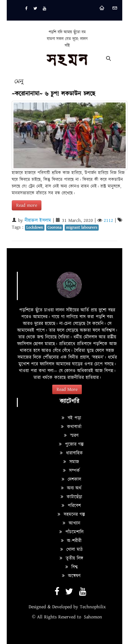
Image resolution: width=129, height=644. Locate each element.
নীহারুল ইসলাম (38, 221)
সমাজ (71, 462)
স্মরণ (71, 436)
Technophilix (93, 607)
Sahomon (93, 617)
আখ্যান (71, 523)
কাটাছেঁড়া (71, 497)
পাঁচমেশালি (71, 532)
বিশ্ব (71, 567)
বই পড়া (71, 418)
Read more (27, 205)
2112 (108, 221)
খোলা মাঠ (71, 550)
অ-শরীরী (71, 541)
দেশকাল (71, 479)
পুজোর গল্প (71, 444)
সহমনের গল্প (71, 515)
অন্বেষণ (71, 576)
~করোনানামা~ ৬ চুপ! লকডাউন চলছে (53, 94)
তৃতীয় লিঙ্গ (71, 558)
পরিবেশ (71, 506)
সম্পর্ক (71, 471)
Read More (67, 389)
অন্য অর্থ (71, 488)
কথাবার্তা (71, 427)
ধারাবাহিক (71, 453)
